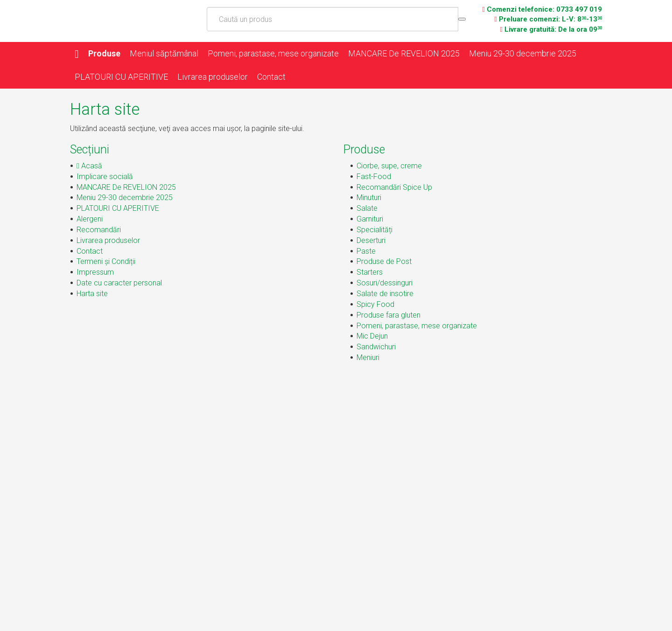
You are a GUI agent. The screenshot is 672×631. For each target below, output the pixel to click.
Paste (366, 251)
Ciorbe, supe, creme (389, 166)
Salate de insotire (385, 294)
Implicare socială (105, 177)
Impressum (95, 272)
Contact (271, 77)
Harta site (92, 294)
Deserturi (371, 240)
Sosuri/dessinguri (385, 283)
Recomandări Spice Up (394, 187)
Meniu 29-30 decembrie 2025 (523, 53)
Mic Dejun (372, 336)
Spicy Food (375, 304)
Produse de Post (384, 261)
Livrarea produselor (213, 77)
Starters (370, 272)
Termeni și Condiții (106, 261)
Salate (367, 208)
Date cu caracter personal (119, 283)
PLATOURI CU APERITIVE (121, 77)
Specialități (374, 230)
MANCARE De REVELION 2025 (404, 53)
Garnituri (370, 219)
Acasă (89, 166)
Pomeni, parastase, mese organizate (273, 53)
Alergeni (90, 219)
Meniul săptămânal (164, 53)
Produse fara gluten (388, 315)
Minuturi (369, 198)
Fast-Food (374, 177)
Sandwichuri (376, 347)
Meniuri (368, 357)
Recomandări (99, 230)
